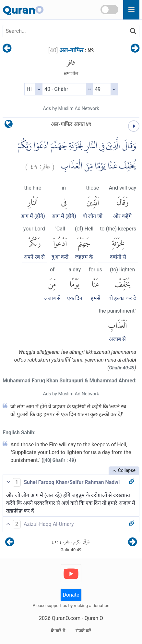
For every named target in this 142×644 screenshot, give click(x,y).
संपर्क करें (83, 631)
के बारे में (58, 631)
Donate (71, 595)
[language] (9, 125)
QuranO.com (66, 618)
